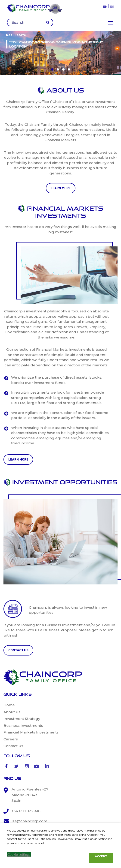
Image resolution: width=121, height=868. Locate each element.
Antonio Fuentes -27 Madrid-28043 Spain (30, 795)
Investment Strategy (22, 719)
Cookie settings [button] (19, 855)
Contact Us (13, 746)
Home (9, 705)
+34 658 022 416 (26, 811)
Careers (11, 739)
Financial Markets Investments (31, 732)
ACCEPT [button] (101, 856)
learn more (61, 188)
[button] (52, 69)
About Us (12, 712)
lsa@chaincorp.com (29, 821)
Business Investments (23, 726)
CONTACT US (18, 650)
